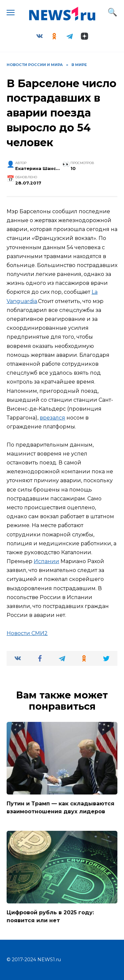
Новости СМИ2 (27, 633)
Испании (46, 561)
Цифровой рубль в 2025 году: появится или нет (50, 916)
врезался (52, 418)
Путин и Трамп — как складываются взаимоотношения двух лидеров (61, 808)
